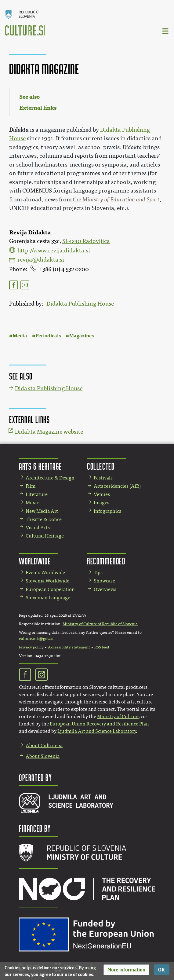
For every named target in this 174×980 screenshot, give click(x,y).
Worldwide (35, 561)
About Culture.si (44, 745)
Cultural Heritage (45, 536)
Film (31, 486)
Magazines (81, 336)
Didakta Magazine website (49, 432)
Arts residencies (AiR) (117, 486)
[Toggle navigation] (166, 31)
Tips (98, 573)
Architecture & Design (50, 478)
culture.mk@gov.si (36, 639)
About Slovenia (43, 756)
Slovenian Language (48, 598)
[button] (126, 970)
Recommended (106, 561)
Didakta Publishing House (80, 304)
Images (101, 503)
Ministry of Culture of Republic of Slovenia (100, 624)
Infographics (107, 511)
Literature (37, 494)
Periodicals (48, 336)
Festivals (103, 478)
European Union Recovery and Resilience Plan (99, 724)
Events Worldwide (45, 573)
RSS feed (102, 647)
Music (32, 503)
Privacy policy (31, 647)
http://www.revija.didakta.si (54, 251)
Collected (101, 466)
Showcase (104, 581)
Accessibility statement (69, 647)
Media (20, 336)
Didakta (19, 130)
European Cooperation (50, 589)
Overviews (105, 589)
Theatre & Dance (44, 519)
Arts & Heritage (40, 466)
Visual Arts (38, 528)
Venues (102, 494)
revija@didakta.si (41, 260)
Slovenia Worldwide (47, 581)
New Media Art (42, 511)
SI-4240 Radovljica (86, 241)
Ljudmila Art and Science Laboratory (97, 731)
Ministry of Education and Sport (121, 200)
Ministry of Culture (118, 716)
